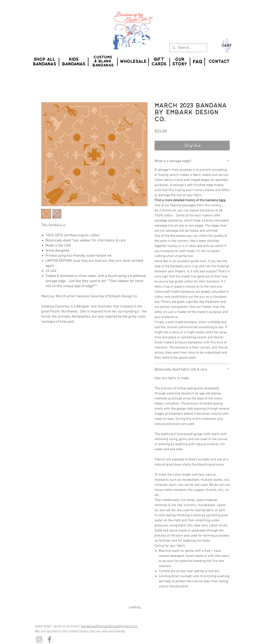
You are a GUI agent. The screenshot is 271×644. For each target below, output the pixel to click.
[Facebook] (49, 639)
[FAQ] (197, 62)
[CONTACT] (219, 62)
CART (227, 45)
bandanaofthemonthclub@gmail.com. (109, 626)
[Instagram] (39, 639)
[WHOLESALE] (133, 62)
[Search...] (188, 48)
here (222, 200)
